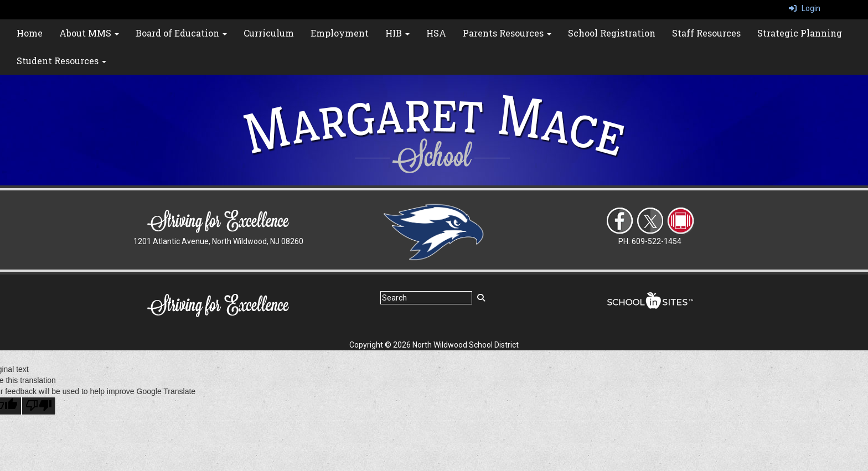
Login (805, 8)
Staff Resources (706, 33)
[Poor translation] (39, 406)
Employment (340, 33)
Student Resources (61, 61)
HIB (397, 33)
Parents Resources (507, 33)
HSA (436, 33)
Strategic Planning (800, 33)
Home (30, 33)
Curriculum (269, 33)
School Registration (612, 33)
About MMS (89, 33)
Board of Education (181, 33)
